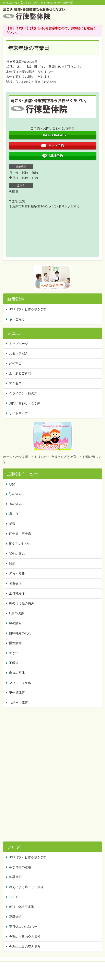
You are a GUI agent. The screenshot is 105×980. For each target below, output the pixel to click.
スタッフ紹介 (18, 353)
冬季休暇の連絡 (20, 867)
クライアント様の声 (23, 393)
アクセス (15, 383)
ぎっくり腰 (17, 573)
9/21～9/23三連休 (21, 907)
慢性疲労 (15, 643)
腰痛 (12, 563)
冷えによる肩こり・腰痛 (26, 887)
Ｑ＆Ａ (14, 897)
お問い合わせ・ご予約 (25, 403)
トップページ (18, 344)
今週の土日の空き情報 (25, 937)
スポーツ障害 (18, 703)
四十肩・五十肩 (20, 534)
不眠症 (14, 663)
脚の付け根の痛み (22, 603)
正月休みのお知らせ (23, 927)
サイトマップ (18, 413)
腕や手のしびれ (20, 544)
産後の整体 (17, 673)
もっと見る (17, 319)
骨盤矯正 (15, 584)
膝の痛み (15, 623)
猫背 (12, 524)
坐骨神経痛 (17, 593)
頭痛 (12, 484)
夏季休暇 (15, 917)
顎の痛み (15, 494)
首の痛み (15, 504)
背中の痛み (17, 554)
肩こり (14, 514)
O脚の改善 (17, 613)
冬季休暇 (15, 877)
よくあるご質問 (20, 373)
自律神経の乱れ (20, 633)
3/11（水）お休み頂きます (28, 309)
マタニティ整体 (20, 683)
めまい (14, 653)
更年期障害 (17, 693)
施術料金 (15, 363)
